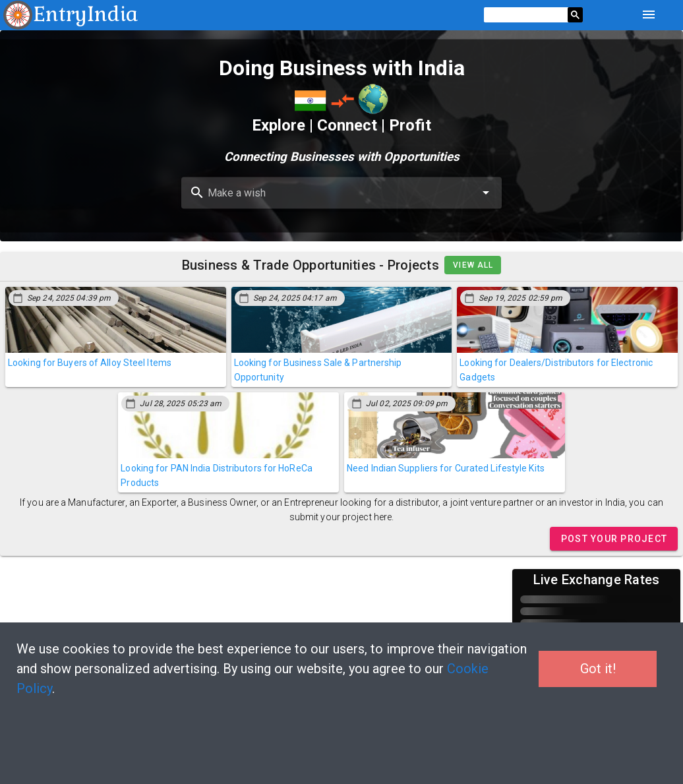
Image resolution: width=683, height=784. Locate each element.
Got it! (598, 669)
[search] (526, 15)
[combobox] (341, 193)
